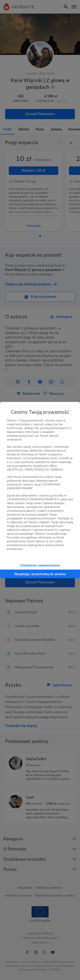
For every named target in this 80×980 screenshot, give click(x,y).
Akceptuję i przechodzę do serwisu (40, 574)
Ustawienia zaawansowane (40, 565)
